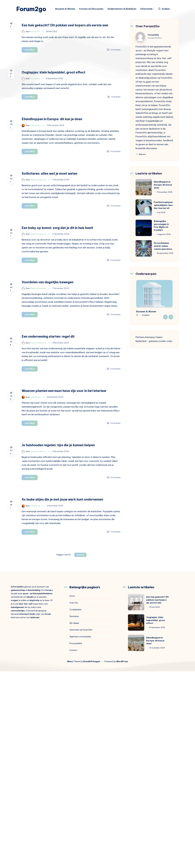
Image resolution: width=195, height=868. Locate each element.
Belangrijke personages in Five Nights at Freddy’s (161, 233)
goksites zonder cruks (160, 349)
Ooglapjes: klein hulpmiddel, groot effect (156, 817)
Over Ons (74, 800)
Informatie (149, 9)
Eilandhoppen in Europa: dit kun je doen (163, 193)
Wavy (70, 858)
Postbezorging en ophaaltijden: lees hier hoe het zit (163, 213)
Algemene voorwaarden (80, 833)
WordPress (122, 858)
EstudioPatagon (92, 858)
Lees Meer (76, 74)
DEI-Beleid (74, 820)
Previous (165, 325)
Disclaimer (74, 813)
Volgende (80, 751)
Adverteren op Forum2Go (81, 827)
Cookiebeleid (75, 806)
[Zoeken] (166, 9)
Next (171, 325)
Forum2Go (153, 43)
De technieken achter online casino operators (163, 254)
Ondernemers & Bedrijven (124, 9)
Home (72, 793)
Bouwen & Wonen (68, 9)
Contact (73, 847)
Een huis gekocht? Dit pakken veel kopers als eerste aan (88, 38)
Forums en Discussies (94, 9)
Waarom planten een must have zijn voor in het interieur (91, 530)
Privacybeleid (76, 840)
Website (141, 162)
